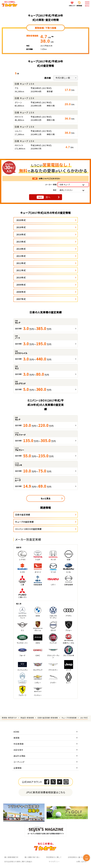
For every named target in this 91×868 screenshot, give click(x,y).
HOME (16, 732)
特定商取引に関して (54, 857)
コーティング (19, 762)
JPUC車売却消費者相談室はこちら (45, 792)
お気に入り (72, 6)
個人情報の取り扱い (32, 857)
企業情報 (18, 768)
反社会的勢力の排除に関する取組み (18, 862)
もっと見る (46, 498)
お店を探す (18, 750)
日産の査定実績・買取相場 (48, 718)
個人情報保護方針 (11, 857)
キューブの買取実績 (69, 718)
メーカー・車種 (51, 185)
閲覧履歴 (79, 6)
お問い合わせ (81, 862)
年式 (55, 190)
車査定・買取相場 (27, 718)
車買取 (17, 738)
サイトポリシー (54, 862)
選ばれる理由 (19, 756)
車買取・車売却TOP (9, 718)
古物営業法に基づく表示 (77, 857)
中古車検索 (19, 744)
